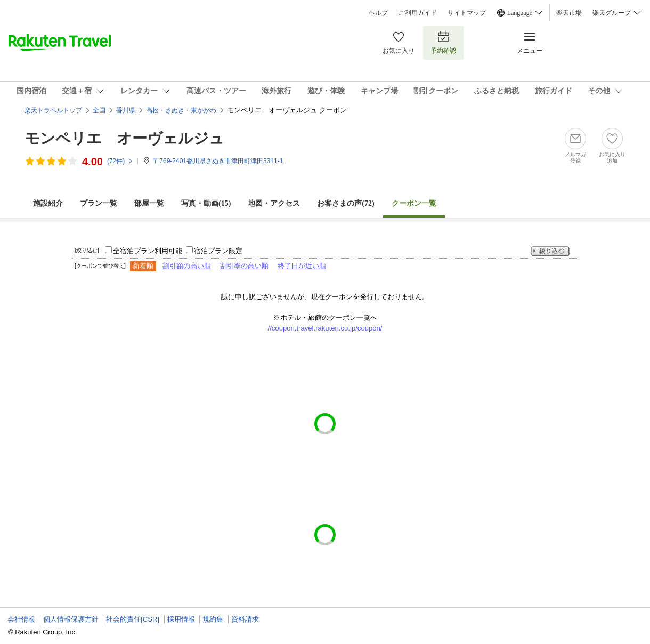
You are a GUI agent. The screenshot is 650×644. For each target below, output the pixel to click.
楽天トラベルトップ (53, 110)
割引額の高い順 (187, 266)
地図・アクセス (274, 203)
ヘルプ (378, 13)
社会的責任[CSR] (133, 619)
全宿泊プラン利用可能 (148, 251)
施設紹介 (48, 203)
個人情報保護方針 (71, 619)
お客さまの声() (346, 203)
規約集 (213, 619)
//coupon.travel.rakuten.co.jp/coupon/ (325, 328)
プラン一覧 (99, 203)
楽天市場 (569, 13)
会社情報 (21, 619)
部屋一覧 (149, 203)
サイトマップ (467, 13)
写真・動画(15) (206, 203)
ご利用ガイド (418, 13)
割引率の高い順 (244, 266)
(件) (120, 161)
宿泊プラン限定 (218, 251)
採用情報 (181, 619)
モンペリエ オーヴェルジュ (124, 138)
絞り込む (550, 251)
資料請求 (245, 619)
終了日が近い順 (302, 266)
